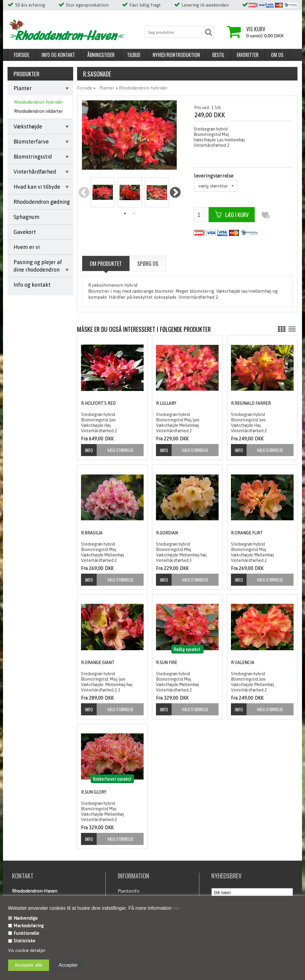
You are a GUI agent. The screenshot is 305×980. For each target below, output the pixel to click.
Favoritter (248, 55)
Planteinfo (129, 891)
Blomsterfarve (31, 142)
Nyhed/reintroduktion (176, 55)
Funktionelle (26, 933)
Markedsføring (29, 926)
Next (175, 193)
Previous (84, 193)
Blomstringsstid (33, 157)
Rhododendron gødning (42, 202)
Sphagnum (26, 217)
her (176, 908)
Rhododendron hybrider (39, 102)
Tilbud (134, 55)
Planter (23, 88)
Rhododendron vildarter (39, 111)
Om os (277, 55)
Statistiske (24, 941)
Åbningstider (101, 55)
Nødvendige (26, 918)
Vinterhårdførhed (35, 172)
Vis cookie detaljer (27, 950)
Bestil (218, 55)
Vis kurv (256, 29)
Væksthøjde (28, 126)
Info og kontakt (58, 55)
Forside (22, 55)
